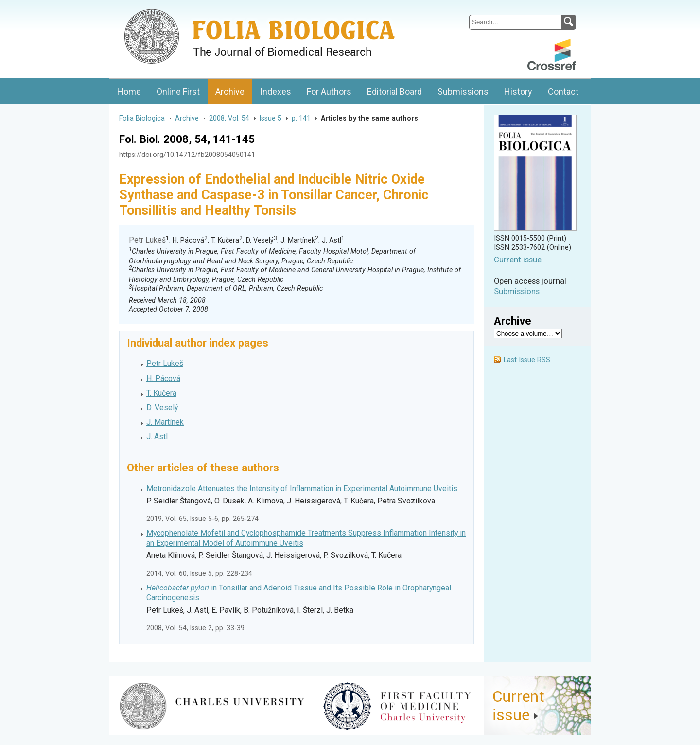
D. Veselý (162, 407)
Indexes (276, 92)
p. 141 (301, 118)
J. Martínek (165, 422)
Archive (230, 92)
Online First (178, 92)
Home (129, 92)
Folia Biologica (142, 118)
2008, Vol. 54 (229, 118)
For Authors (329, 92)
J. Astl (157, 437)
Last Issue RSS (527, 360)
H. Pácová (163, 378)
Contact (563, 92)
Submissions (463, 92)
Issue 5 (271, 118)
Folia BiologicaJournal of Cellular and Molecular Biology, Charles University (212, 8)
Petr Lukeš (147, 240)
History (518, 92)
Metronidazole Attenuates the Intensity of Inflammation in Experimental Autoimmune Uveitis (302, 489)
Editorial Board (394, 92)
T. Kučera (161, 393)
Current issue (518, 260)
